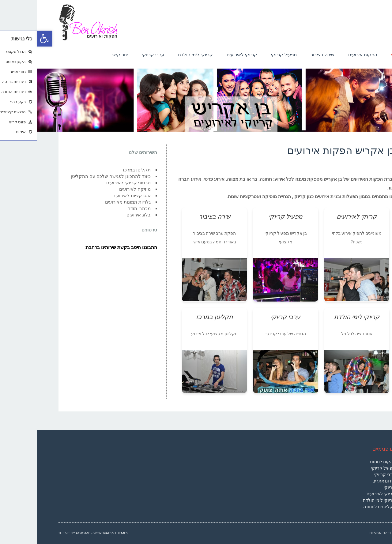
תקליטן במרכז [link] (100, 170)
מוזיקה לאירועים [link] (98, 189)
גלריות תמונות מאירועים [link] (91, 202)
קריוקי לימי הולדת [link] (342, 500)
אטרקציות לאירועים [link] (94, 196)
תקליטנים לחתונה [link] (342, 507)
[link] (8, 39)
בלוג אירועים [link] (102, 215)
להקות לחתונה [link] (345, 462)
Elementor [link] (361, 533)
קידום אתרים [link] (347, 481)
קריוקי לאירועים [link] (344, 494)
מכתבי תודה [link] (102, 208)
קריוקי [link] (352, 487)
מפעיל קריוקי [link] (346, 468)
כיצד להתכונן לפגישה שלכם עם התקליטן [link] (74, 176)
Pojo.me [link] (46, 533)
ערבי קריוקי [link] (348, 475)
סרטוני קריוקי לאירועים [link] (91, 183)
